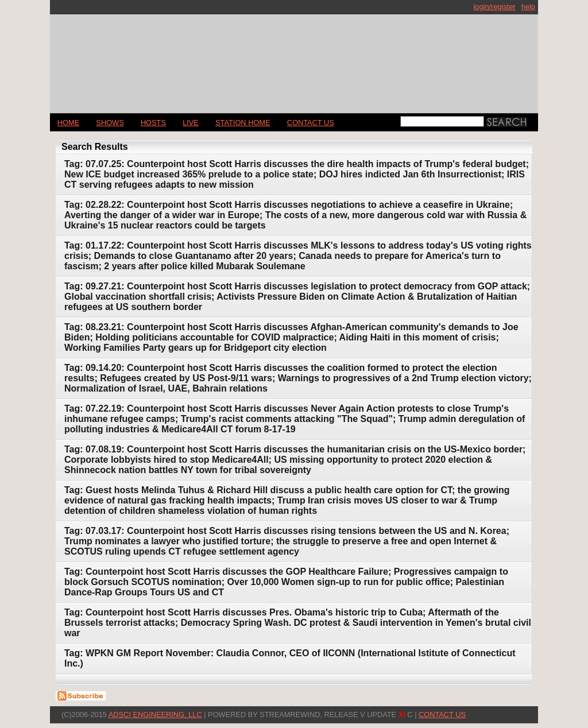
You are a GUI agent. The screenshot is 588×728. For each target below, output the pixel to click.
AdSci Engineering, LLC (155, 715)
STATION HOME (243, 123)
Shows (110, 123)
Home (68, 123)
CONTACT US (311, 123)
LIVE (191, 123)
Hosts (153, 123)
